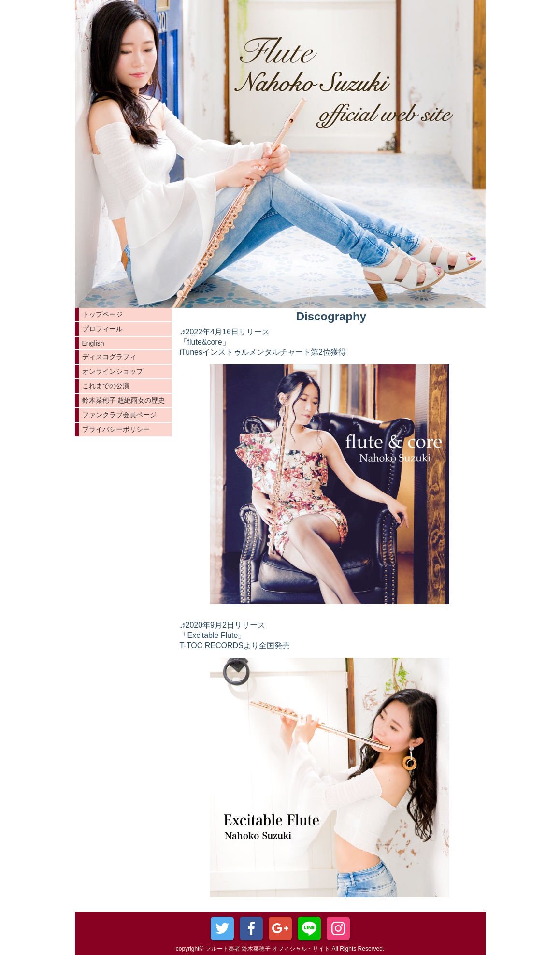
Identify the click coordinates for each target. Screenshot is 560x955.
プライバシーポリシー (116, 429)
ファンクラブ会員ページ (119, 415)
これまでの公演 (106, 386)
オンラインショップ (113, 371)
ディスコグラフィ (109, 357)
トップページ (102, 314)
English (93, 343)
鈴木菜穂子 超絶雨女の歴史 (124, 400)
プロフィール (102, 329)
